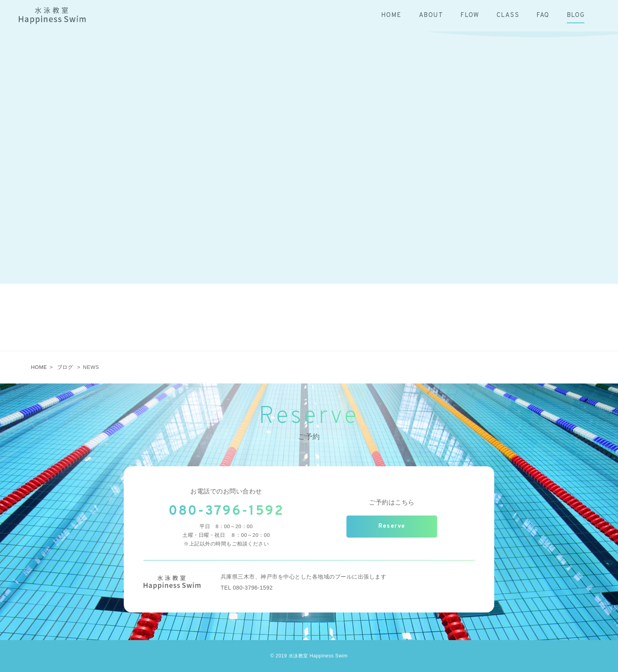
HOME (39, 367)
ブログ (65, 367)
